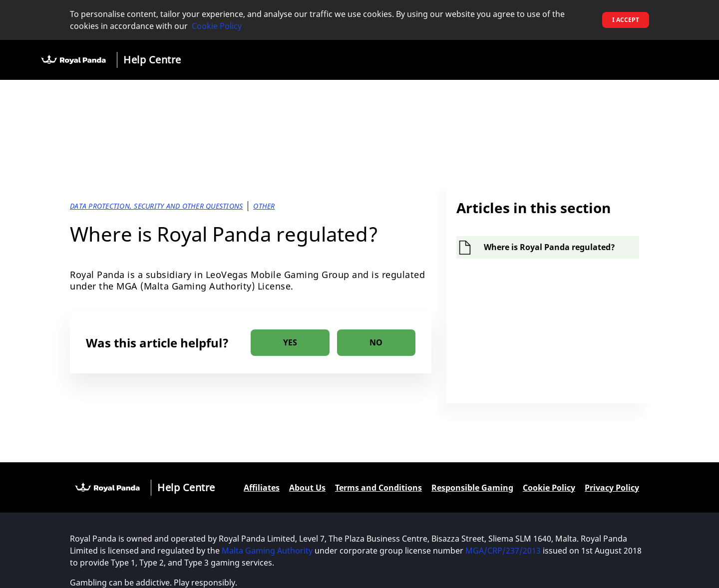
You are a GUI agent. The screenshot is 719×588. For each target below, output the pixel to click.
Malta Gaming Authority (267, 551)
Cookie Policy (217, 26)
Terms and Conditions (378, 488)
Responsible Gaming (472, 488)
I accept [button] (626, 20)
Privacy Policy (612, 488)
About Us (307, 488)
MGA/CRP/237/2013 (503, 551)
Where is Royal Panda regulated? (549, 247)
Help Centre (152, 60)
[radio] (290, 343)
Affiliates (262, 488)
